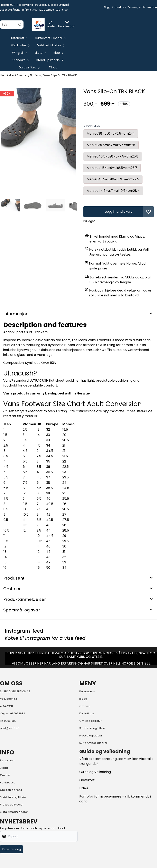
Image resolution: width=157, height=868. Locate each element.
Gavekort (87, 780)
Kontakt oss (119, 7)
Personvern (87, 691)
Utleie (84, 788)
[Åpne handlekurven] (67, 25)
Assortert (22, 75)
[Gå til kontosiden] (51, 25)
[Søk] (12, 25)
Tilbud (53, 67)
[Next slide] (70, 205)
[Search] (20, 25)
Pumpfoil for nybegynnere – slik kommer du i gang (115, 799)
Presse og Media (91, 736)
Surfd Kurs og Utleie (92, 728)
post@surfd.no (10, 728)
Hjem (3, 75)
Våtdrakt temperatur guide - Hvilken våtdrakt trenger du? (116, 761)
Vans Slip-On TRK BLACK (60, 75)
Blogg (107, 7)
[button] (148, 212)
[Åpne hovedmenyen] (39, 25)
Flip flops (36, 75)
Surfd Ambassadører (93, 743)
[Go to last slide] (7, 205)
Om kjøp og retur (90, 721)
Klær (12, 75)
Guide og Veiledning (95, 772)
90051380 (10, 721)
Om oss (84, 706)
